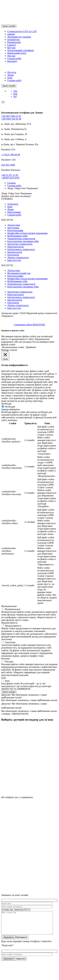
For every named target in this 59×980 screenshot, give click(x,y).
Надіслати (14, 963)
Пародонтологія (15, 247)
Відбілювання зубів (17, 236)
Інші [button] (4, 678)
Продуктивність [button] (9, 623)
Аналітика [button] (7, 639)
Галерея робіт (14, 58)
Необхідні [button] (6, 404)
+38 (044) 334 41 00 (11, 119)
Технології (13, 204)
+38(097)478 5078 (10, 178)
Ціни (10, 78)
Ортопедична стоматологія (21, 249)
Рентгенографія (15, 230)
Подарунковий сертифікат (21, 50)
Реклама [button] (5, 659)
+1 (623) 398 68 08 (11, 155)
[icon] (24, 746)
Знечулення (13, 228)
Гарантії (12, 45)
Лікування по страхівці (19, 37)
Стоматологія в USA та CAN (22, 31)
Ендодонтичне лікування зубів (23, 241)
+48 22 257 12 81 (10, 175)
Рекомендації (14, 42)
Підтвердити (15, 942)
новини (11, 34)
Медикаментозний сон (19, 273)
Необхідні (10, 407)
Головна (11, 183)
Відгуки (11, 48)
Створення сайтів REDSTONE (30, 325)
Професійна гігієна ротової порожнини (27, 233)
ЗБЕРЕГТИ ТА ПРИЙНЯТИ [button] (16, 689)
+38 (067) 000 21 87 (11, 116)
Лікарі (10, 75)
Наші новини (14, 212)
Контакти (12, 61)
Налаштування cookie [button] (13, 347)
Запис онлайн (9, 26)
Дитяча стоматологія (18, 258)
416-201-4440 (8, 165)
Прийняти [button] (31, 347)
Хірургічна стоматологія (20, 244)
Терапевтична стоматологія (21, 239)
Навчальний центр (17, 53)
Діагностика (14, 225)
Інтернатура (13, 39)
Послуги (12, 72)
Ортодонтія (13, 255)
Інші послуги (14, 260)
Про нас (11, 56)
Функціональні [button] (9, 606)
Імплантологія (15, 252)
